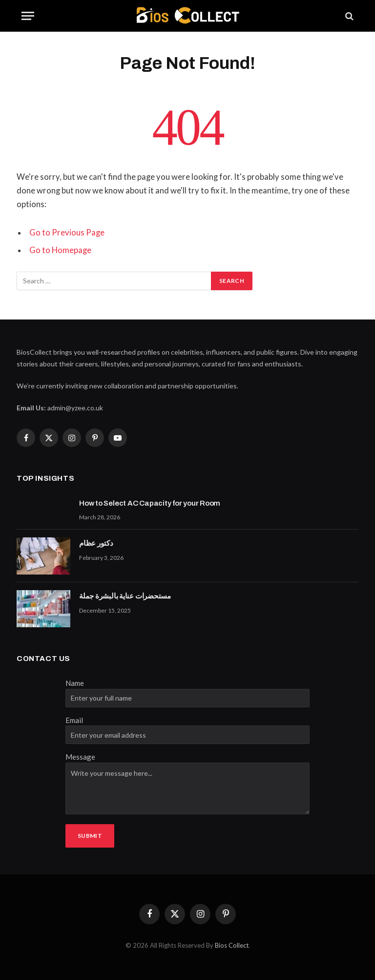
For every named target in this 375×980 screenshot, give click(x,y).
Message (80, 757)
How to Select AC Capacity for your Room (150, 503)
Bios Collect (232, 945)
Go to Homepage (60, 250)
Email (74, 720)
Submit (90, 836)
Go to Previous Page (67, 233)
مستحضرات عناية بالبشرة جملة (125, 596)
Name (75, 683)
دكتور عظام (96, 543)
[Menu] (28, 16)
